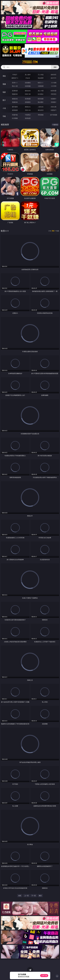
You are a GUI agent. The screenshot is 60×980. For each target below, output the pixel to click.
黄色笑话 (41, 110)
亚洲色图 (28, 99)
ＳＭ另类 (54, 86)
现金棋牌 (41, 78)
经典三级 (28, 94)
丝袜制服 (28, 86)
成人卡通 (41, 91)
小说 (4, 108)
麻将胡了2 (15, 78)
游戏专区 (54, 75)
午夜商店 (28, 115)
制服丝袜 (15, 94)
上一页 (27, 896)
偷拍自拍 (28, 91)
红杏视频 (15, 118)
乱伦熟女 (41, 94)
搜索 (55, 67)
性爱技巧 (54, 110)
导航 (4, 116)
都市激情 (15, 107)
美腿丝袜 (15, 102)
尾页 (40, 896)
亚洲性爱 (15, 91)
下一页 (34, 896)
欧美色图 (41, 99)
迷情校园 (15, 110)
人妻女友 (41, 107)
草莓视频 (41, 115)
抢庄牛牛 (54, 78)
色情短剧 (28, 118)
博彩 (4, 76)
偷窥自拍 (15, 99)
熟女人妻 (15, 86)
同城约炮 (15, 115)
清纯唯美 (28, 102)
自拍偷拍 (28, 83)
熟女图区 (41, 102)
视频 (4, 84)
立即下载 (44, 976)
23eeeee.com (30, 62)
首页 (20, 896)
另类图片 (54, 102)
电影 (4, 92)
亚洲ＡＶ (15, 83)
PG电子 (15, 75)
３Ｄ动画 (54, 83)
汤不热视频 (54, 115)
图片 (4, 100)
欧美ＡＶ (41, 83)
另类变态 (54, 94)
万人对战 (41, 75)
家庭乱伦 (28, 107)
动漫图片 (54, 99)
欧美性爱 (54, 91)
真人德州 (28, 75)
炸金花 (28, 78)
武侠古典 (54, 107)
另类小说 (28, 110)
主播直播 (41, 86)
